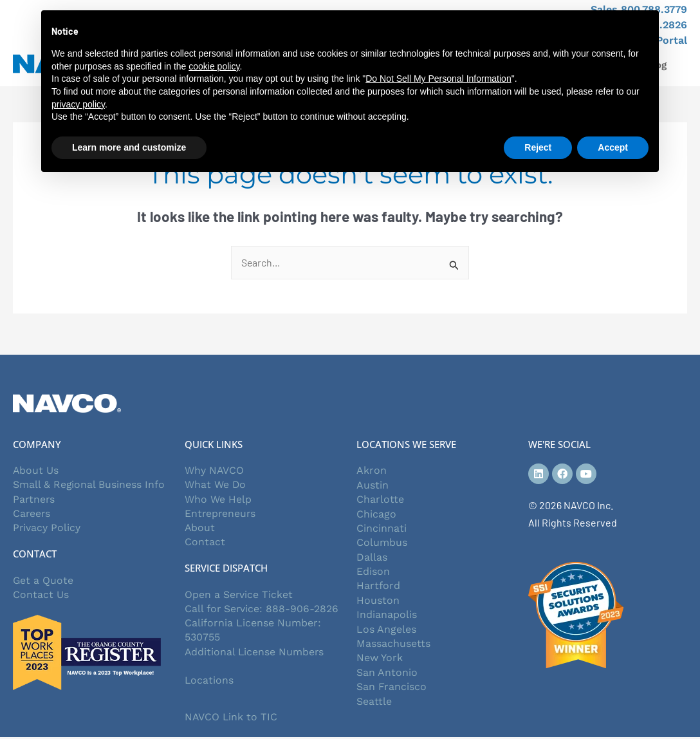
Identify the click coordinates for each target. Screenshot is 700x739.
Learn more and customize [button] (129, 147)
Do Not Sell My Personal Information (438, 79)
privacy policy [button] (78, 104)
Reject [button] (538, 147)
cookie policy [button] (214, 66)
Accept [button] (613, 147)
